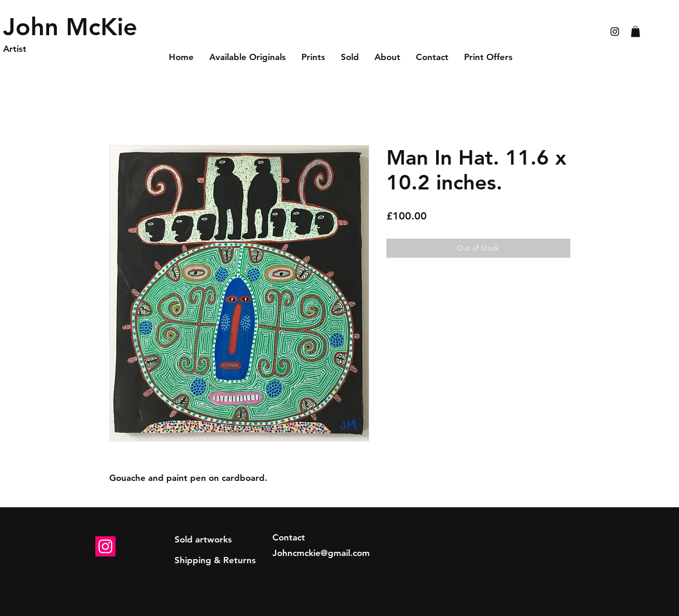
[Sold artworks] (203, 540)
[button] (635, 32)
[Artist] (52, 49)
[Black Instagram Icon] (615, 32)
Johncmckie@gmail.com (321, 553)
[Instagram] (105, 546)
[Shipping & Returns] (215, 561)
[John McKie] (73, 27)
